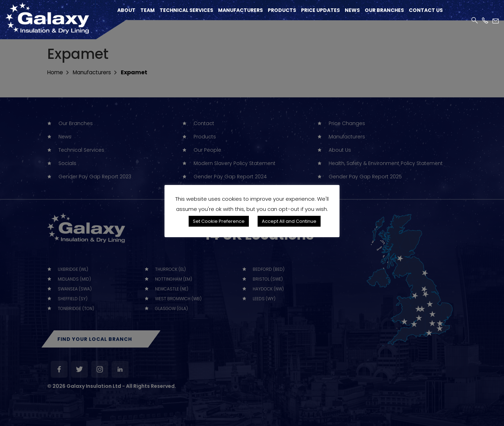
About (126, 11)
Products (282, 11)
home (55, 72)
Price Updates (320, 11)
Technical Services (186, 11)
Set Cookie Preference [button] (219, 221)
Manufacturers (240, 11)
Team (148, 11)
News (352, 11)
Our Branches (384, 11)
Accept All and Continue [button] (289, 221)
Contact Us (426, 11)
